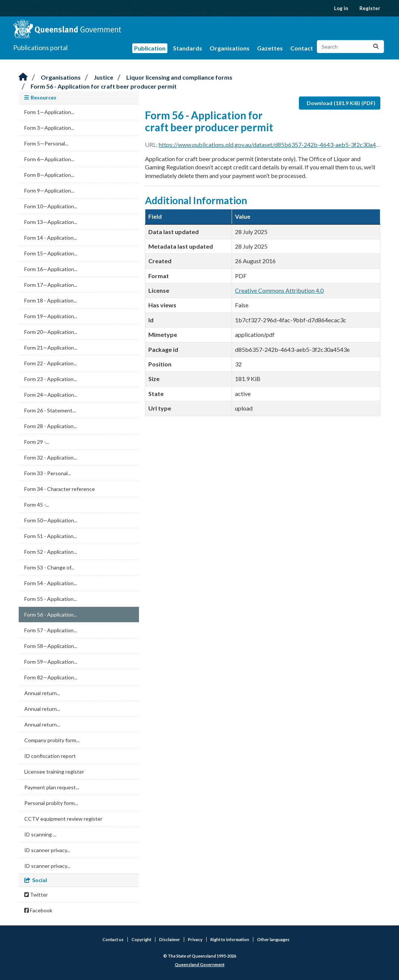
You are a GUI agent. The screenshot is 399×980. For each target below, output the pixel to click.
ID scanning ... (40, 834)
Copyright (141, 939)
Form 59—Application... (51, 662)
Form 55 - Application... (51, 599)
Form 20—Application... (51, 332)
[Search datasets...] (350, 47)
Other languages (273, 939)
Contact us (113, 939)
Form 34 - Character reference (60, 489)
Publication (150, 48)
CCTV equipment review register (63, 819)
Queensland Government (200, 964)
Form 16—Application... (51, 269)
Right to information (230, 939)
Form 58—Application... (51, 646)
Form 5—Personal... (46, 143)
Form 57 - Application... (51, 630)
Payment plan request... (52, 787)
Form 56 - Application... (51, 615)
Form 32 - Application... (51, 457)
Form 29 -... (37, 442)
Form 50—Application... (51, 520)
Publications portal (40, 47)
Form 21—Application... (51, 348)
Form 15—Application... (51, 253)
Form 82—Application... (51, 677)
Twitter (36, 895)
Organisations (230, 48)
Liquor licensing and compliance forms (179, 77)
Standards (188, 48)
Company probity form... (52, 740)
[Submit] (376, 47)
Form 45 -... (37, 505)
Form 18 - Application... (51, 300)
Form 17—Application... (51, 285)
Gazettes (270, 48)
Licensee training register (54, 772)
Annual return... (42, 693)
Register (370, 8)
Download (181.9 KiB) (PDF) (341, 103)
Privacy (195, 939)
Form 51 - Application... (51, 536)
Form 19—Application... (51, 316)
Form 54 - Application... (51, 583)
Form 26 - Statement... (50, 410)
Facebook (38, 910)
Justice (103, 77)
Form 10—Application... (51, 206)
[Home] (23, 77)
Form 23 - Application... (51, 379)
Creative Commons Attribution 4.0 (279, 290)
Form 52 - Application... (51, 552)
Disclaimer (170, 939)
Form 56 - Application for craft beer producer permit (104, 86)
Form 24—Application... (51, 395)
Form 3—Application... (49, 128)
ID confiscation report (50, 756)
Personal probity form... (51, 803)
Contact (302, 48)
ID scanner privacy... (47, 850)
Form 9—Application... (49, 191)
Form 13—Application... (51, 222)
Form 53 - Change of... (49, 567)
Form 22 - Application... (51, 363)
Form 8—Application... (49, 175)
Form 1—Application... (49, 112)
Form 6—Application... (49, 159)
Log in (341, 8)
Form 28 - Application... (51, 426)
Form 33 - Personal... (48, 473)
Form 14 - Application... (51, 238)
